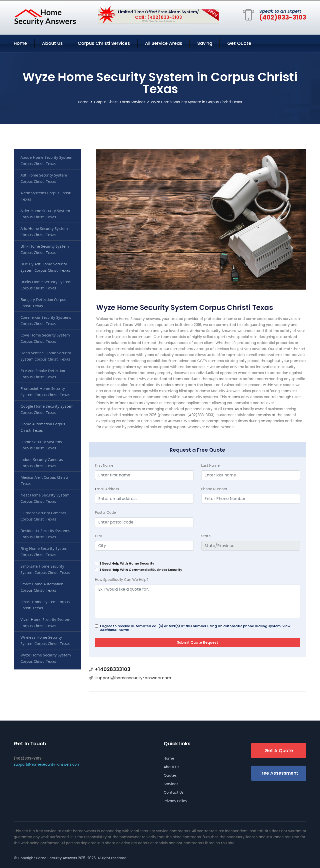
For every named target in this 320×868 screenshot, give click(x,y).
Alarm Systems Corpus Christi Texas (46, 196)
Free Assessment (279, 773)
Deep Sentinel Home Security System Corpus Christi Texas (46, 356)
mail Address (107, 489)
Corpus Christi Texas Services (120, 102)
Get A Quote (279, 750)
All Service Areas (164, 43)
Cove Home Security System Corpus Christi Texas (45, 338)
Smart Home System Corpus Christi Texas (45, 605)
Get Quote (239, 43)
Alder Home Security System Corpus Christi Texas (45, 214)
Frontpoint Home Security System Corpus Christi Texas (45, 391)
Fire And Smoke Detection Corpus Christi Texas (43, 374)
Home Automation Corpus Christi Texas (43, 427)
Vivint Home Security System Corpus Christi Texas (45, 623)
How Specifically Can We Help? (122, 580)
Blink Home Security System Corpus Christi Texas (45, 249)
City (98, 536)
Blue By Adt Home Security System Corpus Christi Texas (45, 267)
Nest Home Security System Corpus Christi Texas (45, 498)
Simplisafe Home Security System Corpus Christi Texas (45, 569)
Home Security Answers (56, 858)
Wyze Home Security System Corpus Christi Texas (46, 658)
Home (20, 43)
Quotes (170, 775)
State (206, 536)
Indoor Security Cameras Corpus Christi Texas (42, 463)
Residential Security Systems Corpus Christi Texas (45, 534)
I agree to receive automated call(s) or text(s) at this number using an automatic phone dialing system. (195, 628)
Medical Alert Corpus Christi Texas (44, 480)
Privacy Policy (175, 801)
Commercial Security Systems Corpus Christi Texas (46, 320)
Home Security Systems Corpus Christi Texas (41, 445)
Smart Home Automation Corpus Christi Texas (42, 587)
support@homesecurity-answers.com (133, 678)
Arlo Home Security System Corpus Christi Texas (44, 231)
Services (171, 784)
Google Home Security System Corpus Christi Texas (47, 409)
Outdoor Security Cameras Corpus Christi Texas (43, 516)
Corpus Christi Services (104, 43)
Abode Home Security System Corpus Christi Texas (46, 160)
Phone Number (214, 489)
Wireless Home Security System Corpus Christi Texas (45, 640)
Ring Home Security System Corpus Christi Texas (44, 551)
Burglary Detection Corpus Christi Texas (43, 303)
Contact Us (174, 792)
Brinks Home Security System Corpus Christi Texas (46, 285)
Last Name (210, 465)
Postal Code (105, 512)
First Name (104, 465)
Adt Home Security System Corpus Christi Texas (44, 178)
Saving (205, 43)
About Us (52, 43)
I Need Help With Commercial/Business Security (141, 570)
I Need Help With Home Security (127, 563)
